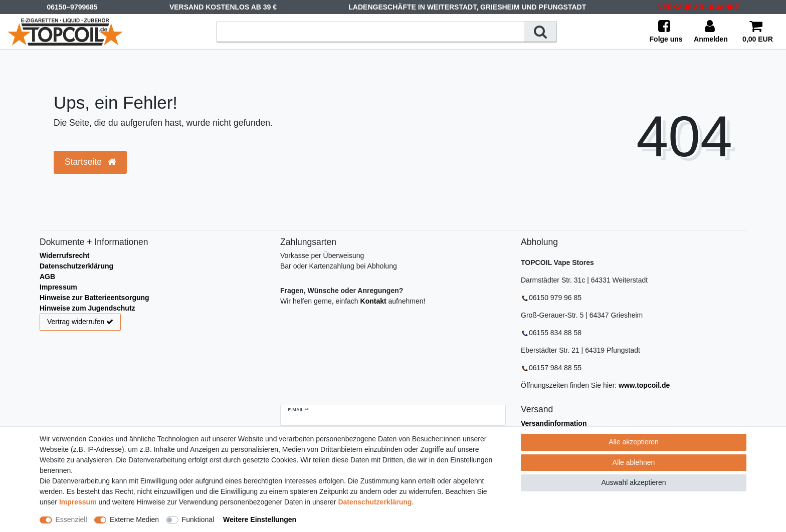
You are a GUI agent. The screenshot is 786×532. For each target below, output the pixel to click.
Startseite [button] (90, 162)
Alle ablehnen (634, 462)
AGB (47, 277)
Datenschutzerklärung (76, 266)
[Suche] (540, 31)
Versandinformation (554, 423)
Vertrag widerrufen (80, 322)
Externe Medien (134, 519)
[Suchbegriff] (371, 31)
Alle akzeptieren (634, 442)
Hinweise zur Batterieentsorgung (94, 298)
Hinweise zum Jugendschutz (87, 308)
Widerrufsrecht (64, 255)
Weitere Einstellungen (260, 519)
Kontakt (373, 301)
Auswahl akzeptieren (633, 482)
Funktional (198, 519)
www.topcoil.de (644, 385)
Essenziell (71, 519)
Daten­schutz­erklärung (375, 502)
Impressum (58, 287)
